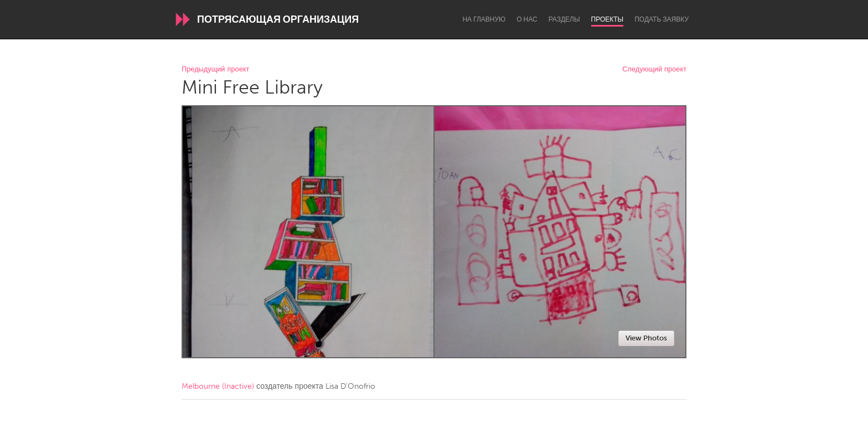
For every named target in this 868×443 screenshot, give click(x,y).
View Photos (646, 338)
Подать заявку (662, 19)
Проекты (608, 19)
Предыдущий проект (215, 69)
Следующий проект (654, 69)
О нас (527, 19)
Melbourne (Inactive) (218, 386)
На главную (484, 19)
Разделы (564, 19)
